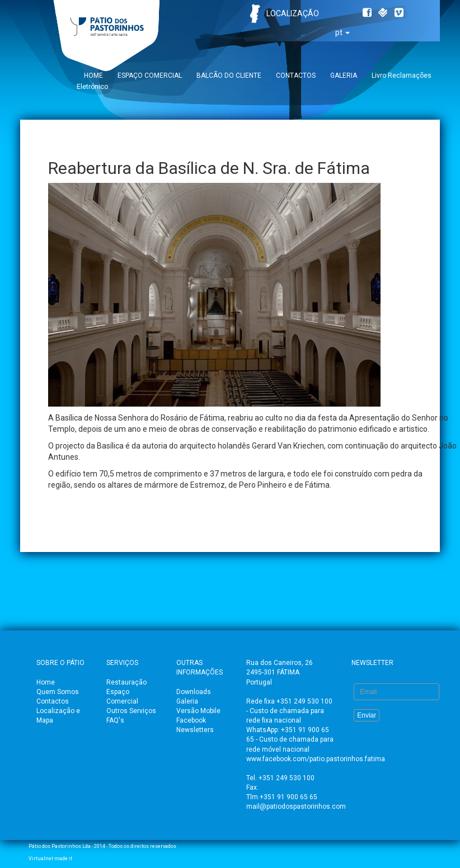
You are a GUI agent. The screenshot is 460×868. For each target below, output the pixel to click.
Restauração (126, 682)
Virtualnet (41, 858)
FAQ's (115, 720)
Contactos (53, 701)
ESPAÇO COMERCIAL (150, 76)
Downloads (194, 692)
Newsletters (195, 730)
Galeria (187, 701)
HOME (93, 76)
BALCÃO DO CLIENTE (229, 76)
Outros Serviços (131, 711)
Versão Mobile (198, 711)
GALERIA (344, 76)
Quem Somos (58, 692)
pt (342, 32)
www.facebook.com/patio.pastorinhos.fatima (316, 759)
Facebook (191, 720)
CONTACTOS (296, 76)
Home (46, 682)
